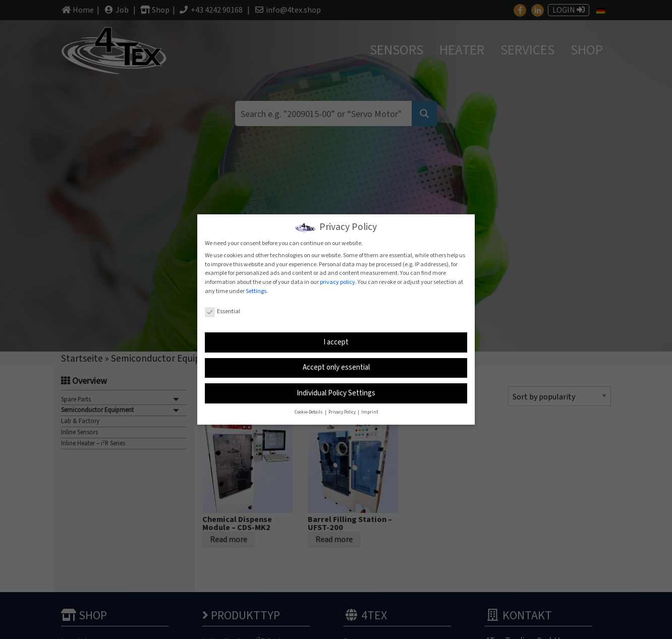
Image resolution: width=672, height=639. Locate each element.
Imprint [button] (370, 412)
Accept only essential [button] (336, 367)
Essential (222, 311)
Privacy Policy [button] (343, 412)
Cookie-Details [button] (309, 412)
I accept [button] (336, 342)
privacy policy (338, 282)
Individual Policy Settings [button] (336, 393)
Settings (256, 291)
